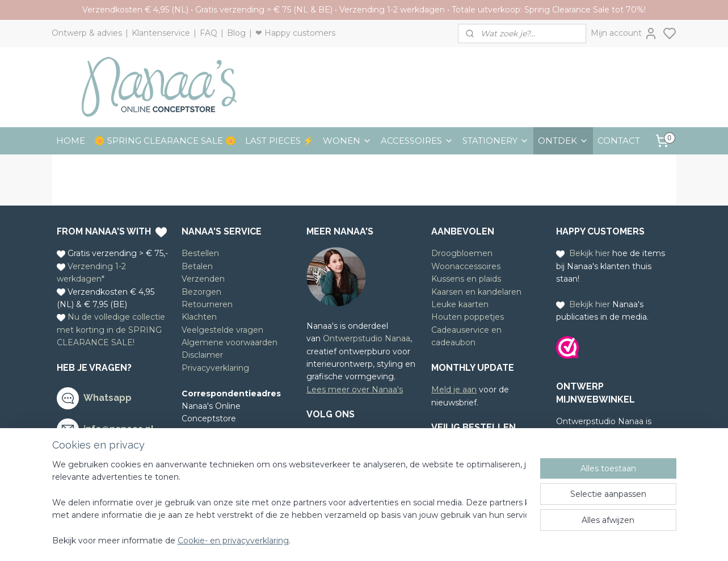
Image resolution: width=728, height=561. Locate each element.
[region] (289, 503)
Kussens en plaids (466, 279)
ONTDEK (563, 141)
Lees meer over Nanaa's (355, 390)
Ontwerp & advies (87, 33)
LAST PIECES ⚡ (279, 141)
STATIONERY (496, 141)
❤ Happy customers (295, 33)
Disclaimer (202, 355)
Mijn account (624, 34)
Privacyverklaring (215, 368)
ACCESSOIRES (417, 141)
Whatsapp (108, 397)
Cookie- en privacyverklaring (233, 541)
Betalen (197, 266)
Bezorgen (201, 292)
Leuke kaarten (460, 304)
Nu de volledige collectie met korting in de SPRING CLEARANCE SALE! (111, 330)
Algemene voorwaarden (230, 342)
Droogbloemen (462, 253)
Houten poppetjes (468, 317)
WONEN (347, 141)
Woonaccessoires (466, 266)
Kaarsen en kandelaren (476, 292)
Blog (236, 33)
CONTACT (619, 141)
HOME (71, 141)
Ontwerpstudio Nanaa (367, 338)
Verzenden (203, 279)
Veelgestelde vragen (222, 330)
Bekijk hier (590, 253)
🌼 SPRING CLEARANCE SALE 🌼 (165, 141)
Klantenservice (161, 33)
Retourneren (207, 304)
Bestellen (200, 253)
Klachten (199, 317)
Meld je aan (454, 390)
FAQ (209, 33)
